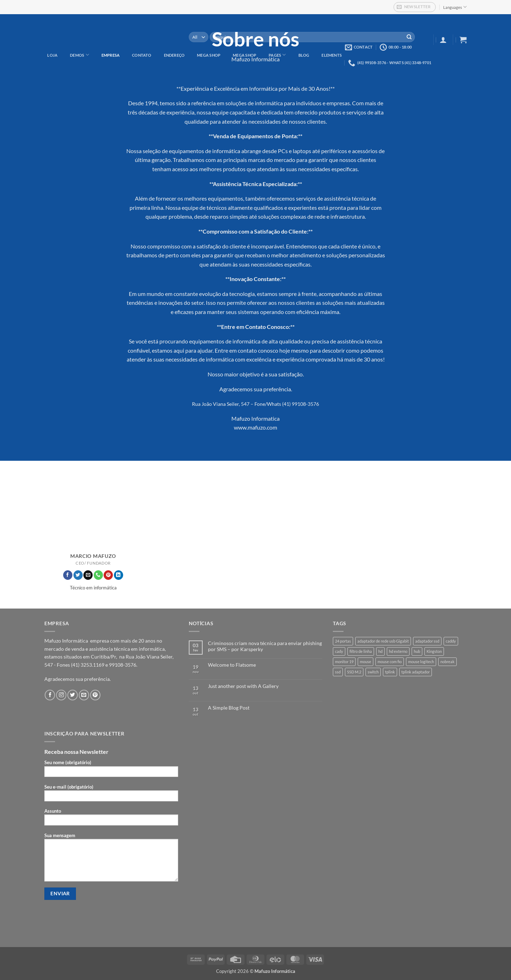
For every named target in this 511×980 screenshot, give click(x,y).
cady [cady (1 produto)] (339, 651)
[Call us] (98, 575)
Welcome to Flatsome (232, 665)
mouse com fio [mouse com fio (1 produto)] (390, 662)
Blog (304, 55)
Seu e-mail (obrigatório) (111, 795)
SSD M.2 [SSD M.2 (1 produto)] (354, 672)
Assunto (111, 819)
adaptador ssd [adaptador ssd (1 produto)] (427, 641)
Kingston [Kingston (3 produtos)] (434, 651)
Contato (142, 55)
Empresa (111, 55)
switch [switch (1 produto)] (373, 672)
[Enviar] (409, 37)
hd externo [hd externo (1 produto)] (398, 651)
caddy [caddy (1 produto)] (451, 641)
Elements (332, 55)
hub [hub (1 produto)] (417, 651)
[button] (415, 7)
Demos (79, 55)
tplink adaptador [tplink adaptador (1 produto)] (416, 672)
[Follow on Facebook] (68, 575)
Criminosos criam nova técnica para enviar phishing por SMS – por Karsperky (265, 646)
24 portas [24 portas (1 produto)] (343, 641)
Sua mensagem (111, 859)
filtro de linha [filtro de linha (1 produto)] (361, 651)
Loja (52, 55)
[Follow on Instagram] (61, 695)
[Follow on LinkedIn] (119, 575)
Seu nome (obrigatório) (111, 770)
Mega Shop (209, 55)
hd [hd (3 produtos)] (380, 651)
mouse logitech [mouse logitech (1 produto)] (421, 662)
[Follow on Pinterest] (108, 575)
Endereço (174, 55)
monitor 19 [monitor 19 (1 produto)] (344, 662)
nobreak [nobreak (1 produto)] (447, 662)
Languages (455, 7)
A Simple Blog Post (229, 708)
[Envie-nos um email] (88, 575)
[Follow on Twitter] (78, 575)
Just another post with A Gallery (243, 686)
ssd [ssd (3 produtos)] (338, 672)
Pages (277, 55)
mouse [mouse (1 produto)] (366, 662)
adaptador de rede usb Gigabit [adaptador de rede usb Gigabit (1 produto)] (383, 641)
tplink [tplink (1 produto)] (390, 672)
